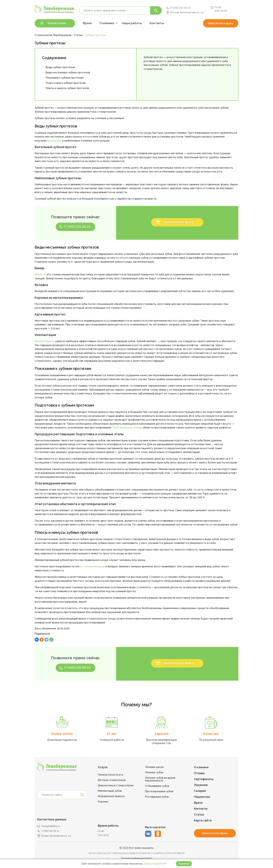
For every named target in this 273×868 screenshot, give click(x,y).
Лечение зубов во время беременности (160, 779)
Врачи (87, 23)
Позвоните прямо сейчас (75, 217)
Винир (39, 274)
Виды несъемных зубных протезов (68, 72)
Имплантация (43, 341)
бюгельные (55, 141)
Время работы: (108, 826)
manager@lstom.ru (51, 826)
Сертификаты (204, 779)
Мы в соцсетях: (155, 827)
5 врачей (161, 734)
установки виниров (92, 566)
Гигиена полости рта (110, 775)
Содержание (54, 58)
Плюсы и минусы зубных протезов (67, 88)
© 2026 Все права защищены (136, 848)
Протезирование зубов (159, 791)
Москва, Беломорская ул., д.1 (187, 12)
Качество (211, 734)
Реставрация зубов (157, 797)
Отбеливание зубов (157, 786)
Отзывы (199, 773)
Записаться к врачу (221, 23)
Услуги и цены (57, 23)
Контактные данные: (52, 819)
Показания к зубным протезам (64, 78)
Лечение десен (154, 767)
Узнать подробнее (155, 864)
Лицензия (201, 785)
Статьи (199, 815)
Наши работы (132, 23)
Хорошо (184, 864)
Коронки (103, 802)
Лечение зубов (154, 772)
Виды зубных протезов (60, 67)
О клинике (107, 23)
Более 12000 (62, 734)
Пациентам (202, 797)
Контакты (157, 23)
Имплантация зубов (110, 791)
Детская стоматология (112, 780)
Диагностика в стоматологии (116, 785)
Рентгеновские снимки (127, 428)
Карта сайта (203, 820)
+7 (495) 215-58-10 (180, 8)
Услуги (103, 767)
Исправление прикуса (111, 796)
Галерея (200, 791)
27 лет (112, 734)
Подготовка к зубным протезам (66, 83)
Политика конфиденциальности (137, 858)
